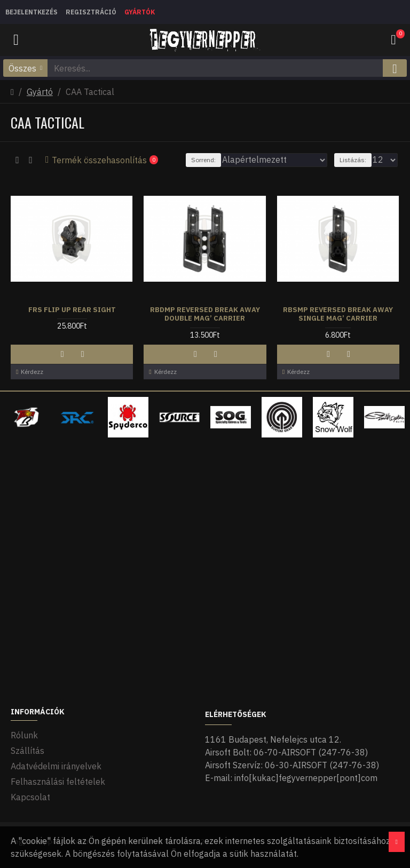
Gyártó (40, 92)
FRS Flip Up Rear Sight (72, 310)
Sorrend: (203, 160)
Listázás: (353, 160)
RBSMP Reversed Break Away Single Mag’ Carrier (338, 314)
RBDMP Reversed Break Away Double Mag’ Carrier (205, 314)
